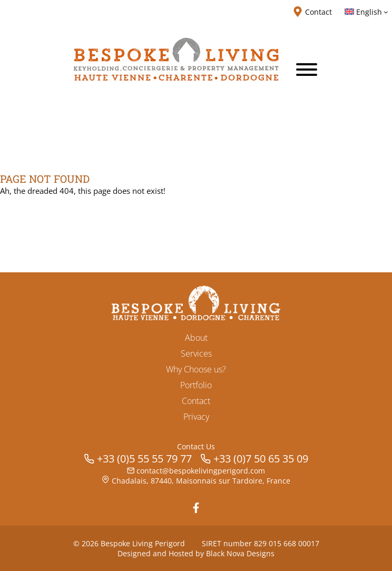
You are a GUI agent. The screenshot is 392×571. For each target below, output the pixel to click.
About (196, 338)
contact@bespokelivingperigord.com (201, 471)
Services (196, 353)
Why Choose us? (196, 369)
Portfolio (196, 385)
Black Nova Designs (240, 553)
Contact (196, 401)
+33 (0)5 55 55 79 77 (144, 459)
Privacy (196, 417)
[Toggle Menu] (307, 70)
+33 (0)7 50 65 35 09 (261, 459)
